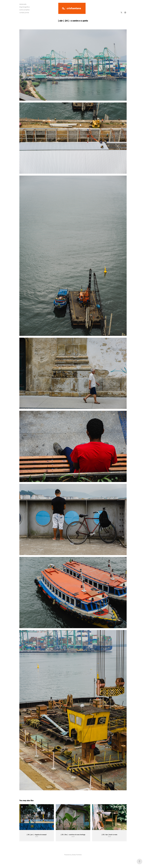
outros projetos (24, 10)
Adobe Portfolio (77, 855)
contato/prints (24, 13)
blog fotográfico (25, 7)
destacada (23, 4)
